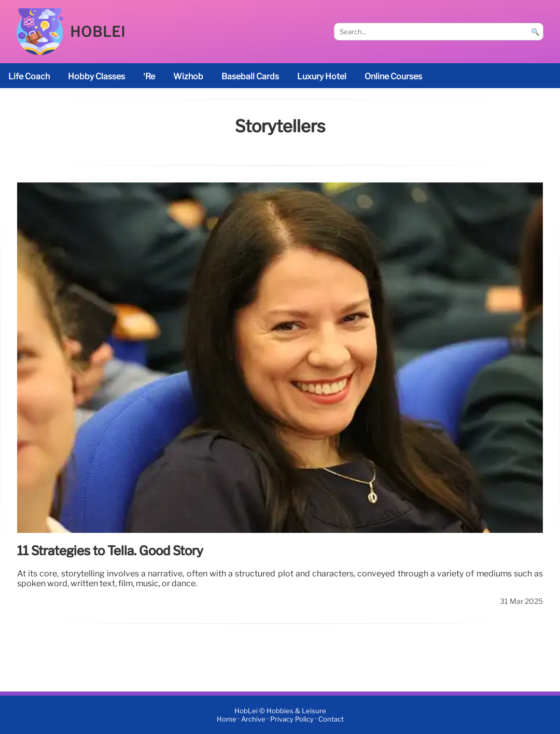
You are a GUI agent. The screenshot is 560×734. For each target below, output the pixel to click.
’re (149, 76)
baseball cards (250, 76)
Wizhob (188, 76)
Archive (253, 719)
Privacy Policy (292, 719)
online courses (393, 76)
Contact (331, 719)
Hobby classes (96, 76)
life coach (29, 76)
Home (227, 719)
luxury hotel (322, 76)
